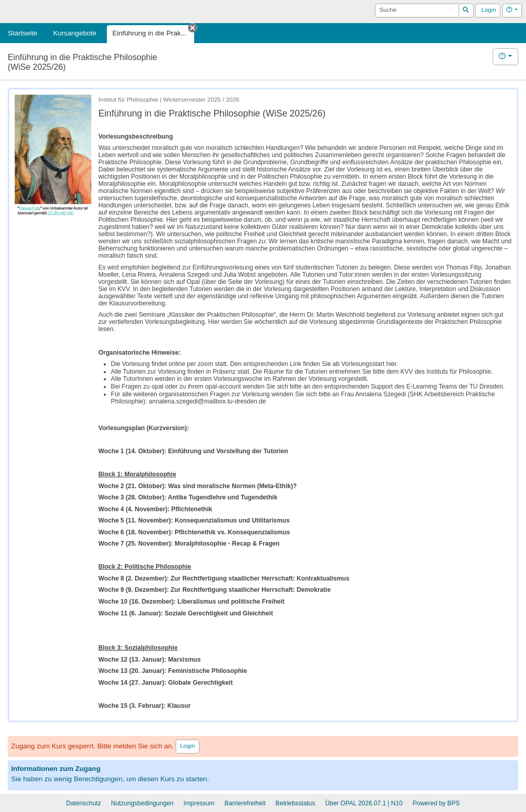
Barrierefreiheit (245, 803)
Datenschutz (84, 803)
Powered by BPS (436, 803)
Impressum (199, 803)
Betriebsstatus (295, 803)
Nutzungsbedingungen (142, 803)
